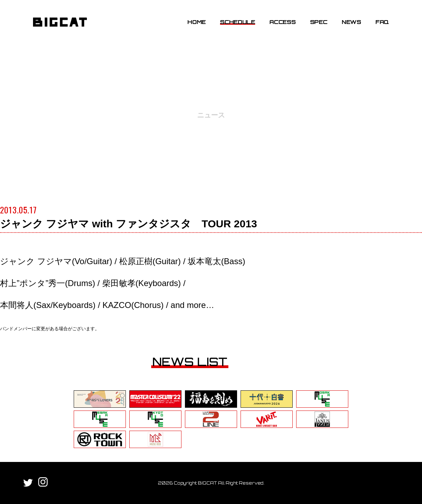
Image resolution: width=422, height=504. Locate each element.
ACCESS (282, 22)
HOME (197, 22)
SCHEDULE (237, 22)
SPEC (319, 22)
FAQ (382, 22)
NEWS (351, 22)
